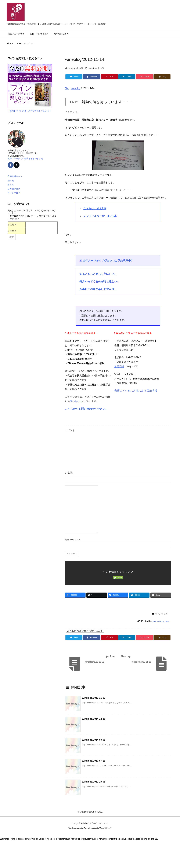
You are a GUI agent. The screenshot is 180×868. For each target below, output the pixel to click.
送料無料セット (15, 176)
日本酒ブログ (14, 189)
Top (67, 88)
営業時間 (119, 367)
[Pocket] (144, 77)
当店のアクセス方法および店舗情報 (136, 391)
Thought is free (105, 828)
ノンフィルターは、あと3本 (100, 216)
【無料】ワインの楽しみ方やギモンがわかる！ (29, 111)
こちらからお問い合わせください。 (87, 409)
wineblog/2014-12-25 (94, 719)
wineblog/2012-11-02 (94, 698)
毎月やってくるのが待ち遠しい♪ (99, 282)
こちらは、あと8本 (95, 208)
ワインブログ (28, 43)
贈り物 (11, 180)
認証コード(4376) (73, 540)
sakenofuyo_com (161, 621)
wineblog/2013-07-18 (94, 761)
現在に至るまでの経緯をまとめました (25, 158)
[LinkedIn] (127, 77)
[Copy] (162, 77)
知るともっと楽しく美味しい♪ (98, 274)
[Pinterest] (109, 77)
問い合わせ (76, 401)
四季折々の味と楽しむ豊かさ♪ (98, 289)
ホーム (12, 43)
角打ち (11, 185)
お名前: (69, 473)
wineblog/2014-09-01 (94, 740)
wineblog (76, 88)
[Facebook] (92, 77)
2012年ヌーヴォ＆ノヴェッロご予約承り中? (106, 261)
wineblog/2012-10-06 (94, 782)
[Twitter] (74, 77)
